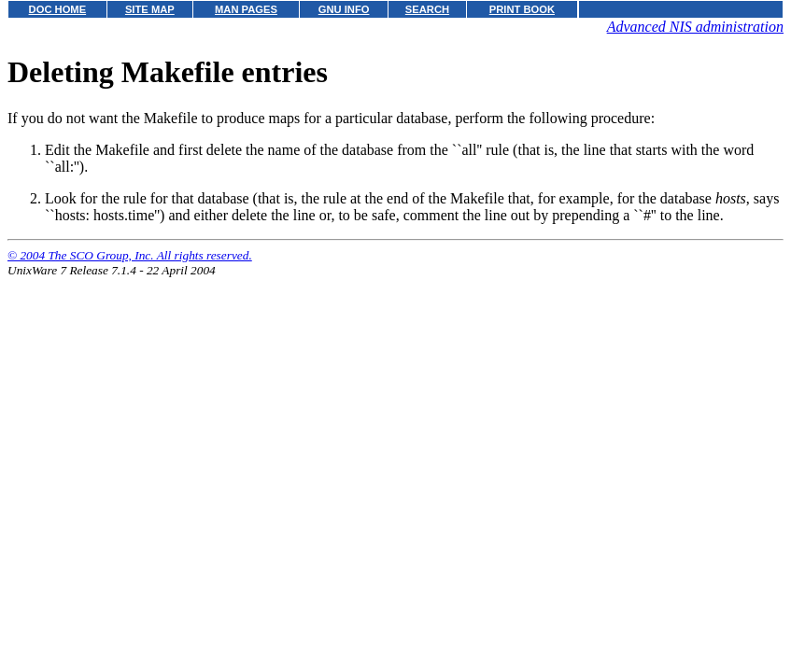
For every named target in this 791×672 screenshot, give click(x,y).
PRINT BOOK (522, 9)
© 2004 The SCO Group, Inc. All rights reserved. (130, 255)
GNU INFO (344, 9)
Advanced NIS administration (695, 27)
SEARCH (427, 9)
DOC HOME (58, 9)
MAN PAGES (246, 9)
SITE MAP (150, 9)
